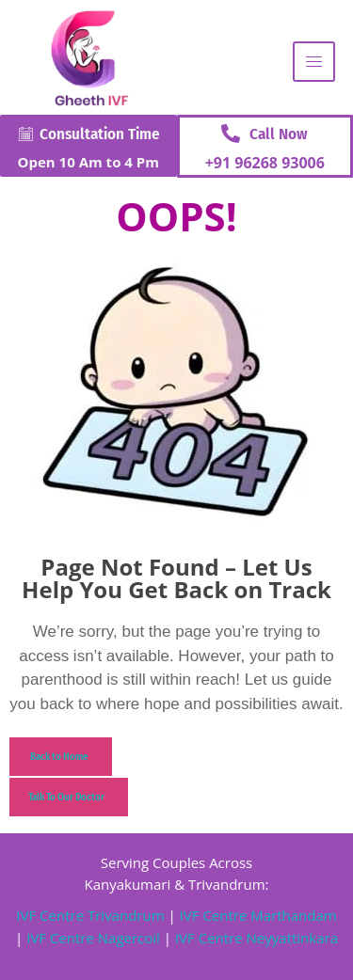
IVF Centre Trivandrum (90, 915)
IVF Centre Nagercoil (93, 938)
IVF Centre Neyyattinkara (255, 938)
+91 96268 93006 (265, 163)
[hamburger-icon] (314, 62)
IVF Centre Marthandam (258, 915)
